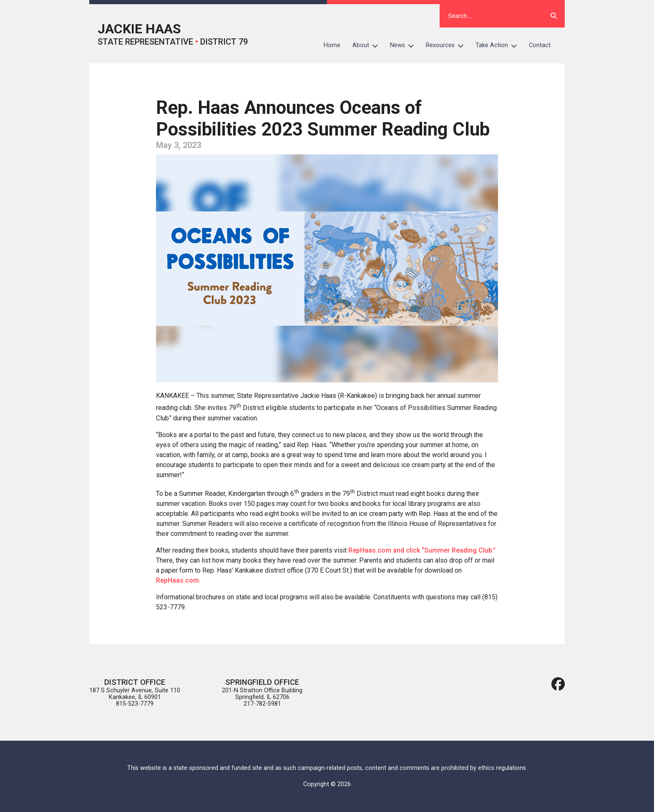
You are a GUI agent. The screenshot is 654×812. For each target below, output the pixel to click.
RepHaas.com (177, 580)
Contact (540, 45)
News (405, 45)
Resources (448, 45)
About (368, 45)
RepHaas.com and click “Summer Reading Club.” (422, 550)
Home (332, 45)
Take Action (499, 45)
